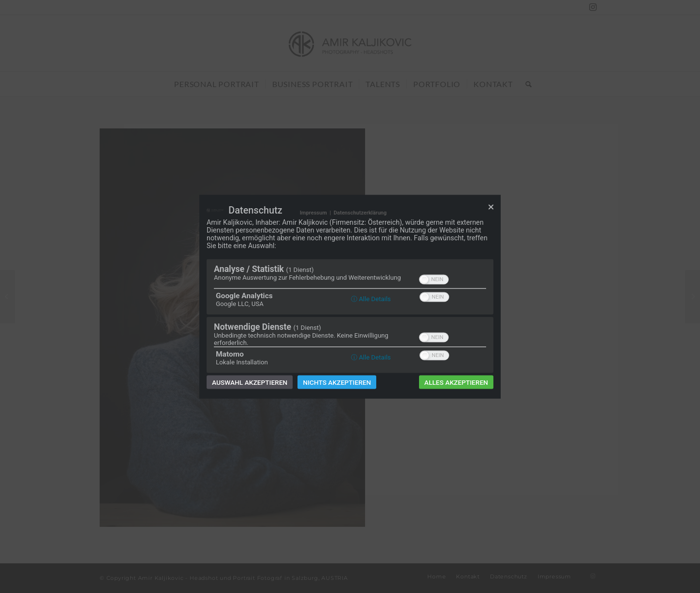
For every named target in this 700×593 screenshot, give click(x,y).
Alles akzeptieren (456, 382)
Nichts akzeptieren (337, 382)
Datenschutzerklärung (360, 212)
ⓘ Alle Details (371, 298)
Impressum (314, 212)
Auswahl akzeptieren (250, 382)
